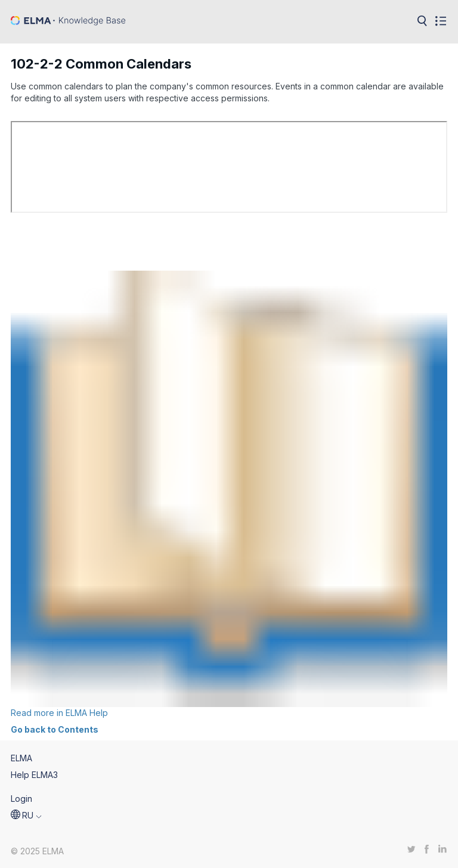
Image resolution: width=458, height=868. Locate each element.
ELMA (21, 758)
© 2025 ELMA (37, 851)
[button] (26, 816)
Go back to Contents (55, 729)
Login (21, 799)
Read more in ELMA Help (229, 494)
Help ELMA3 (34, 775)
